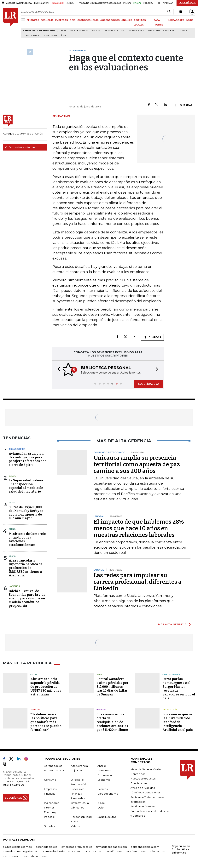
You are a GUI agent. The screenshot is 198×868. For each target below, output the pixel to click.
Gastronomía (171, 674)
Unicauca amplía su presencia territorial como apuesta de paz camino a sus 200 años (137, 464)
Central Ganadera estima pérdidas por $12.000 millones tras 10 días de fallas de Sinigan (112, 686)
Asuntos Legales (54, 770)
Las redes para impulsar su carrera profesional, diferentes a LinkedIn (138, 581)
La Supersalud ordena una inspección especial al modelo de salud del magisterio (26, 485)
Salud (12, 475)
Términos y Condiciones (145, 792)
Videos (75, 825)
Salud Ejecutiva (107, 816)
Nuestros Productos (143, 778)
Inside (101, 802)
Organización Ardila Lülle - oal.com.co (181, 849)
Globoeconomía (108, 793)
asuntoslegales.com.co (17, 846)
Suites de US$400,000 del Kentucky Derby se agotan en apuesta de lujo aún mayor (26, 512)
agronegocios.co (47, 846)
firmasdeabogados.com (112, 846)
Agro (100, 674)
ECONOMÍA (47, 20)
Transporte (17, 449)
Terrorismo (32, 36)
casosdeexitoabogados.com (21, 851)
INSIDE (190, 20)
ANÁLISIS (127, 20)
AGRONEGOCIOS (110, 20)
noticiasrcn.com (136, 851)
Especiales (77, 788)
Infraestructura (80, 802)
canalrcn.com (92, 851)
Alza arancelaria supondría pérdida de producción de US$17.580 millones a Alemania (26, 568)
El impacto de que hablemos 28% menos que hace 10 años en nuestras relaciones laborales (139, 528)
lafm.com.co (157, 851)
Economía (104, 779)
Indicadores (52, 802)
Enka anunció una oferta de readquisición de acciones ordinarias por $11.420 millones (113, 721)
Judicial (35, 709)
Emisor (96, 31)
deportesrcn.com (35, 855)
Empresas (50, 788)
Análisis (102, 765)
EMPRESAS (62, 20)
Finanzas (49, 793)
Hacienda (14, 586)
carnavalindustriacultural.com (61, 851)
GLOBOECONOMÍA (88, 20)
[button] (58, 370)
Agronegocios (53, 765)
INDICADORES (176, 20)
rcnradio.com (113, 851)
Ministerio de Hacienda (162, 31)
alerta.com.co (12, 855)
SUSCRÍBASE (187, 3)
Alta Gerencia (79, 765)
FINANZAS (33, 20)
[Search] (169, 12)
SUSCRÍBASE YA (149, 383)
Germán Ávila (136, 31)
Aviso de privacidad (143, 787)
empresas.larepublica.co (77, 846)
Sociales (49, 825)
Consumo (50, 779)
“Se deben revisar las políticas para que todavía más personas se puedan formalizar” (46, 721)
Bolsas (101, 709)
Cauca (184, 31)
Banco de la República (74, 31)
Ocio (101, 807)
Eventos (102, 788)
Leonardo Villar (114, 31)
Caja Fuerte (78, 770)
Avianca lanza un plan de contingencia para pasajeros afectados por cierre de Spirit (27, 459)
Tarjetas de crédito (55, 36)
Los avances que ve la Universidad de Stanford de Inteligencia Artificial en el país (178, 721)
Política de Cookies (143, 806)
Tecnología (170, 709)
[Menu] (24, 20)
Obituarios (77, 807)
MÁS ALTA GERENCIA (172, 624)
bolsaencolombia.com (145, 846)
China (12, 529)
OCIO (73, 20)
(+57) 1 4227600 (13, 784)
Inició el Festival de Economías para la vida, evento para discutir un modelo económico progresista (27, 598)
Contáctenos (139, 783)
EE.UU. (12, 502)
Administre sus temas (20, 147)
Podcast (49, 816)
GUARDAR (184, 105)
